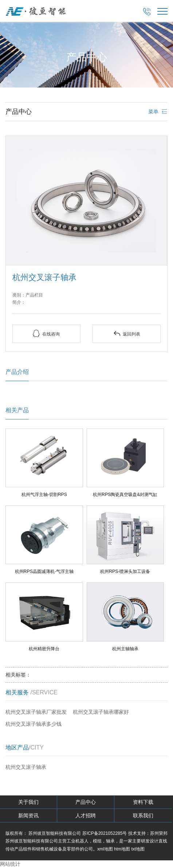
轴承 (110, 841)
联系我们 (143, 815)
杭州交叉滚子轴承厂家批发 (36, 712)
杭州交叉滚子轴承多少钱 (34, 724)
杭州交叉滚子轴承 (26, 767)
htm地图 (122, 849)
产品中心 (86, 802)
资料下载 (143, 802)
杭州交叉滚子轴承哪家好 (101, 712)
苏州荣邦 (159, 833)
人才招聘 (86, 815)
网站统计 (10, 864)
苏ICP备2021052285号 (105, 833)
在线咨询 (46, 334)
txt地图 (138, 849)
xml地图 (105, 849)
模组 (97, 841)
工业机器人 (78, 841)
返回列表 (127, 334)
